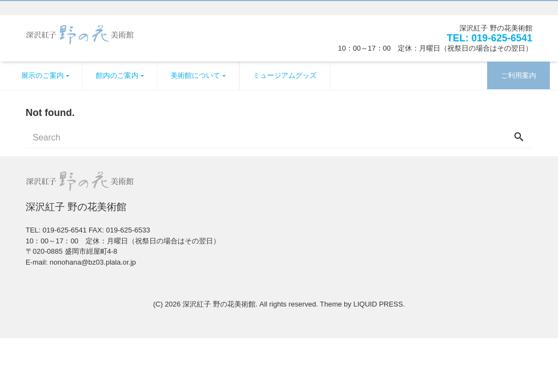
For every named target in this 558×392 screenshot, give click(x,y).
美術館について (195, 75)
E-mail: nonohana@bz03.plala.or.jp (81, 262)
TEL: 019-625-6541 (490, 38)
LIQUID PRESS (378, 304)
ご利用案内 (518, 75)
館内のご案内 (117, 75)
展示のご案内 (43, 75)
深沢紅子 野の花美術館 (219, 304)
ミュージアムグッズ (285, 75)
